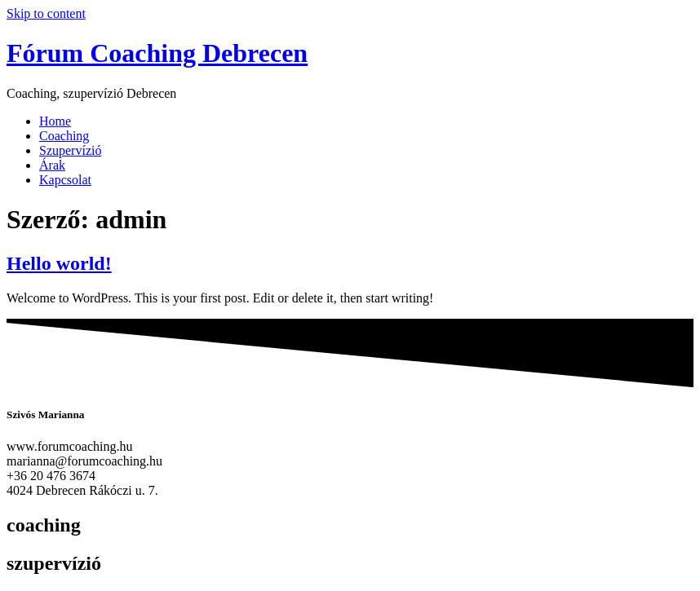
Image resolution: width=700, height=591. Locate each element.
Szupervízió (70, 150)
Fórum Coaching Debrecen (157, 53)
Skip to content (46, 13)
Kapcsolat (65, 180)
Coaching (64, 136)
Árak (52, 165)
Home (55, 121)
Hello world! (59, 263)
